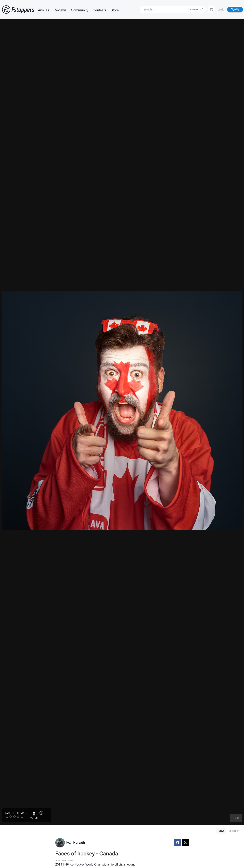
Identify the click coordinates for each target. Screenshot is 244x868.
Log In (221, 9)
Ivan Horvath (76, 843)
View (221, 831)
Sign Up (235, 9)
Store (115, 10)
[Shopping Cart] (211, 9)
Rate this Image (17, 813)
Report (234, 831)
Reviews (60, 10)
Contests (99, 10)
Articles (44, 10)
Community (80, 10)
